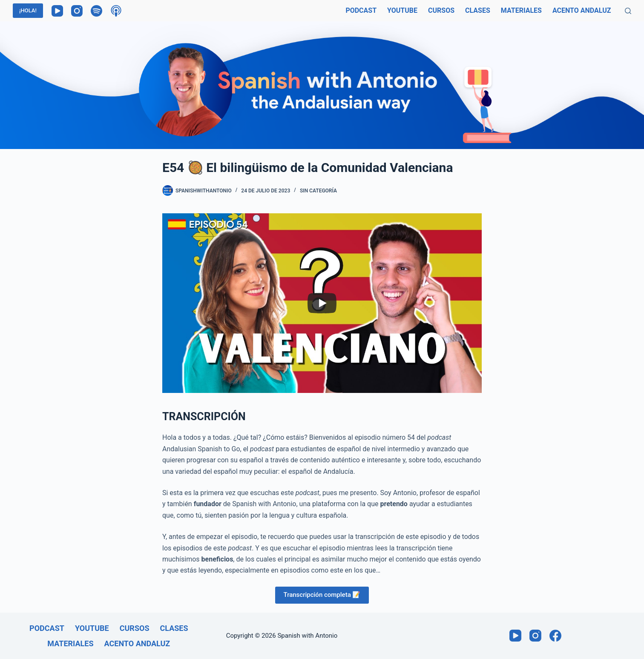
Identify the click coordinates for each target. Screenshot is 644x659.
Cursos (441, 10)
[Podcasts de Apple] (116, 11)
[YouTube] (57, 11)
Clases (478, 10)
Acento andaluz (582, 10)
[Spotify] (96, 11)
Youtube (402, 10)
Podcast (361, 10)
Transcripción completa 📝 (322, 595)
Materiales (521, 10)
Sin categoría (318, 191)
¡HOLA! (28, 10)
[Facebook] (555, 636)
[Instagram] (77, 11)
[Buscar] (628, 11)
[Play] (322, 303)
